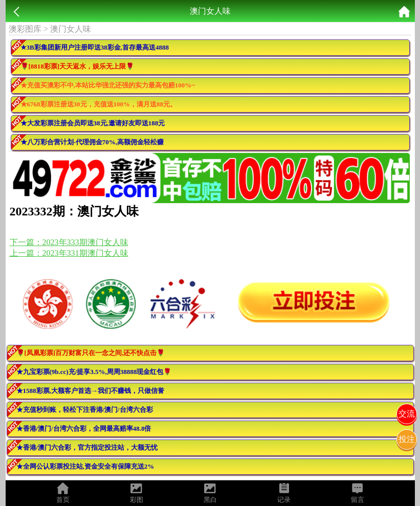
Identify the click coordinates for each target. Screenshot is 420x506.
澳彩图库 (25, 29)
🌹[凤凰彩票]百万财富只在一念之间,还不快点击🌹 (91, 353)
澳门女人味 (71, 29)
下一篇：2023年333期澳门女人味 (69, 242)
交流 (407, 414)
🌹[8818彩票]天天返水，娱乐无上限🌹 (78, 66)
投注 (407, 439)
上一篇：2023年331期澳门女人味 (69, 253)
